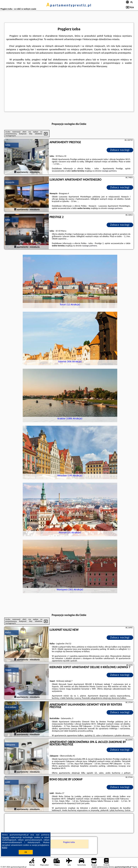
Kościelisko (11, 707)
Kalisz (8, 632)
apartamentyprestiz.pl (69, 5)
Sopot (8, 670)
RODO (5, 848)
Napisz (135, 867)
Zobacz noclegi (120, 150)
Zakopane (10, 745)
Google (6, 837)
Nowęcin (10, 182)
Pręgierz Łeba (69, 842)
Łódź (8, 782)
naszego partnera (109, 171)
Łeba (8, 145)
